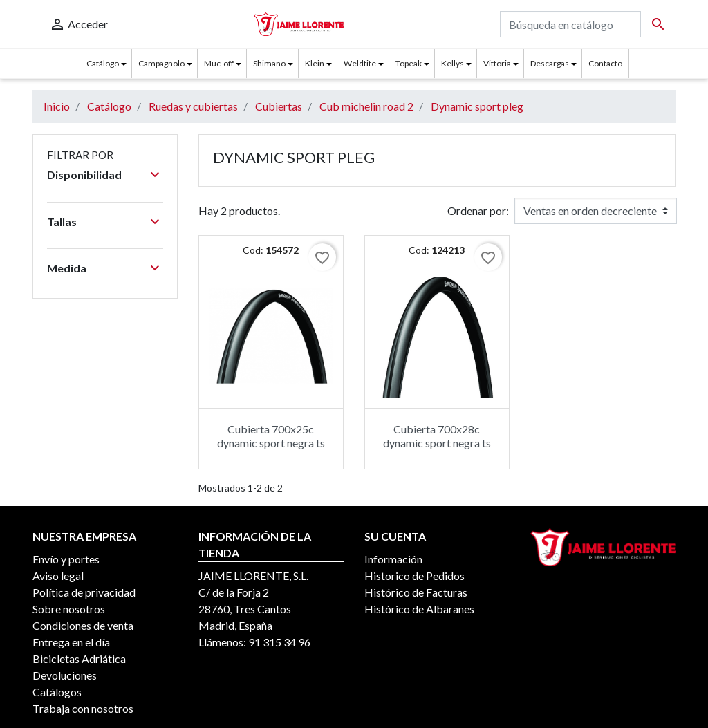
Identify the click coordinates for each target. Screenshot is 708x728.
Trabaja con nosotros (83, 708)
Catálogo (103, 63)
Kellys (453, 63)
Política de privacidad (84, 592)
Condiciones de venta (83, 625)
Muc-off (219, 63)
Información (393, 559)
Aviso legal (58, 576)
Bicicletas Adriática (79, 659)
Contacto (605, 63)
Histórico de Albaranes (419, 609)
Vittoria (497, 63)
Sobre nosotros (69, 609)
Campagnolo (161, 63)
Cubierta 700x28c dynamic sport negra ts (437, 436)
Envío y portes (66, 559)
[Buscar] (570, 24)
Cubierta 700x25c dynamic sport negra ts (271, 436)
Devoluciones (65, 675)
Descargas (550, 63)
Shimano (269, 63)
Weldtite (360, 63)
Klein (315, 63)
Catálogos (57, 692)
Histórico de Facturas (416, 592)
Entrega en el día (71, 642)
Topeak (409, 63)
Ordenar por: (478, 211)
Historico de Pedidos (414, 576)
